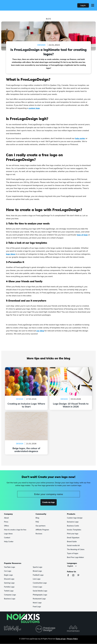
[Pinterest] (80, 576)
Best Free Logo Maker (75, 557)
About (6, 518)
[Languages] (72, 566)
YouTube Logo (10, 567)
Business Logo (10, 599)
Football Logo (38, 575)
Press (6, 522)
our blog (40, 331)
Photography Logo (40, 595)
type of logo (82, 235)
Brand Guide (72, 542)
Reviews (39, 534)
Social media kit (73, 546)
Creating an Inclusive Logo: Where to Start (26, 369)
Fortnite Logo (9, 587)
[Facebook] (69, 576)
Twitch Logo (9, 591)
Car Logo (8, 571)
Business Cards (73, 526)
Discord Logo (9, 579)
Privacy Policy (72, 639)
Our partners (41, 526)
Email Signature (73, 538)
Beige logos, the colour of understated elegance (26, 413)
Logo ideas (8, 534)
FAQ (37, 522)
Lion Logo (37, 579)
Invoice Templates (74, 530)
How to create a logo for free (15, 530)
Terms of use (61, 639)
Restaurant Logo (39, 599)
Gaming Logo (9, 583)
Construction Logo (40, 583)
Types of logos (73, 553)
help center (80, 138)
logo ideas (11, 254)
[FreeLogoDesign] (21, 5)
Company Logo (10, 595)
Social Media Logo (40, 591)
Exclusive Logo (73, 522)
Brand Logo (37, 571)
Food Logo (37, 607)
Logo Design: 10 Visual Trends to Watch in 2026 (71, 369)
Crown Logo (37, 587)
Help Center (9, 542)
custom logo (34, 108)
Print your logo (73, 534)
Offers (6, 526)
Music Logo (37, 603)
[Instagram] (74, 576)
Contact (7, 538)
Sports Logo (37, 567)
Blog (37, 518)
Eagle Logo (8, 575)
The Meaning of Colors (76, 549)
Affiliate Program (42, 530)
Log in (83, 5)
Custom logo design (75, 518)
